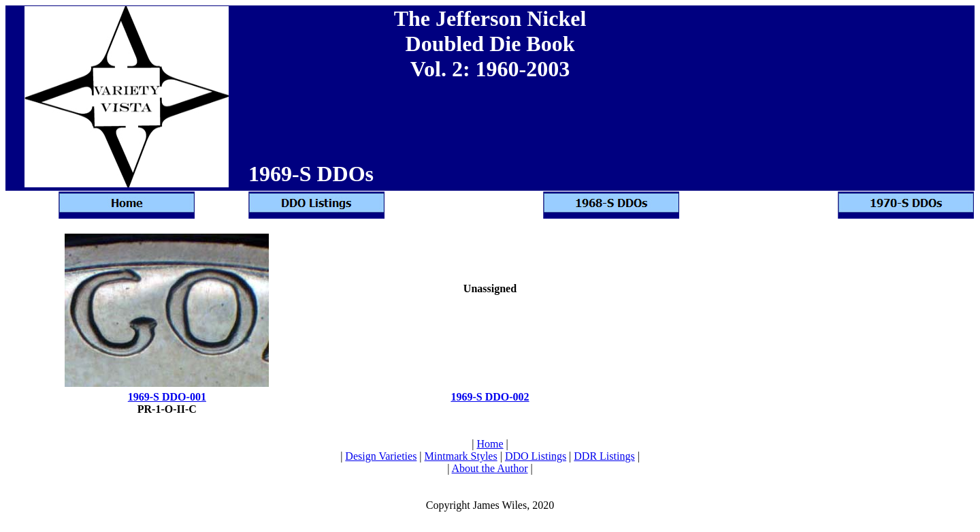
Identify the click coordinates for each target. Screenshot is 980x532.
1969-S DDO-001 (167, 397)
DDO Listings (536, 456)
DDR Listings (604, 456)
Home (490, 444)
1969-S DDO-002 (490, 397)
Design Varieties (381, 456)
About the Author (490, 468)
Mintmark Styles (461, 456)
